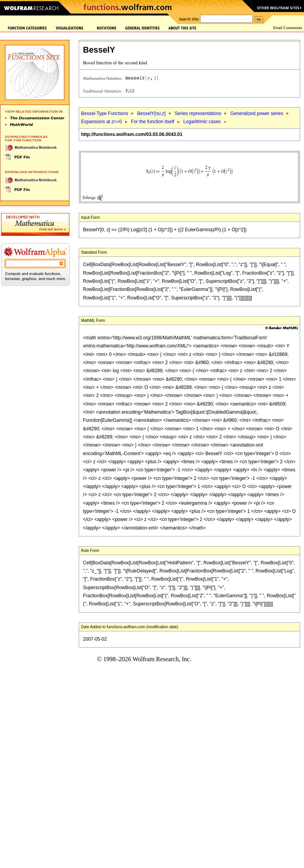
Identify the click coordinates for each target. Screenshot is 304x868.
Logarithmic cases (202, 122)
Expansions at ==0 (101, 122)
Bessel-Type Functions (104, 113)
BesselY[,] (151, 113)
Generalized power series (257, 113)
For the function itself (153, 122)
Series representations (198, 113)
